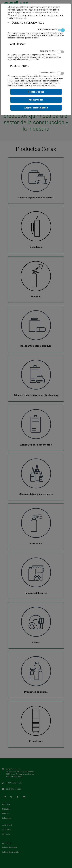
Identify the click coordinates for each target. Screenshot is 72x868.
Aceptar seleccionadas (36, 108)
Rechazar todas (36, 92)
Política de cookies (17, 18)
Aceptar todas (36, 100)
